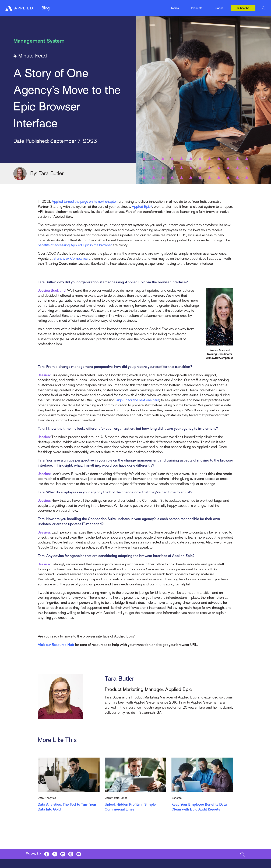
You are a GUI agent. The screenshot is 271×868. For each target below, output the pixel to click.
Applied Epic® (142, 207)
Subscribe (243, 8)
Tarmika (219, 11)
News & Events (144, 7)
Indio (138, 7)
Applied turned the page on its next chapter (84, 202)
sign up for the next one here (138, 400)
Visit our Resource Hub (56, 645)
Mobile (99, 7)
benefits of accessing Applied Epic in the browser (75, 245)
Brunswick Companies (71, 259)
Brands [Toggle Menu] (219, 8)
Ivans (217, 4)
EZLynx (99, 7)
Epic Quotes (61, 7)
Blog (45, 8)
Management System (67, 7)
